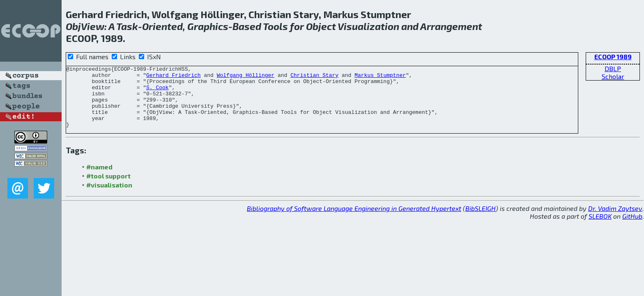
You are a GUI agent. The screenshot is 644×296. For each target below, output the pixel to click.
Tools (275, 26)
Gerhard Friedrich (174, 77)
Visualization (368, 26)
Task (127, 26)
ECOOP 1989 (613, 57)
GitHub (632, 228)
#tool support (108, 188)
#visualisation (109, 197)
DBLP (613, 68)
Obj (73, 26)
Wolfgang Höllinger (246, 77)
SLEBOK (600, 228)
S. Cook (158, 92)
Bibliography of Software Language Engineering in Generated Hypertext (354, 221)
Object (321, 26)
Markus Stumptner (380, 77)
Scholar (613, 76)
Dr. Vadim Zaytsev (615, 221)
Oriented (162, 26)
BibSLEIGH (481, 221)
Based (247, 26)
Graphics (208, 26)
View (93, 26)
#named (99, 179)
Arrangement (451, 26)
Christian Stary (314, 77)
